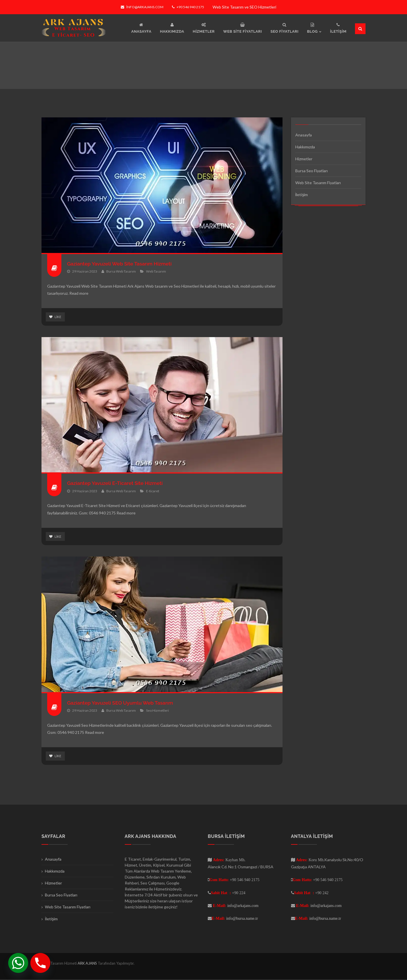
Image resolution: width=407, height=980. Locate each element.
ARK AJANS (88, 964)
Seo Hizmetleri (157, 711)
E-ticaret (153, 491)
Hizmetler (304, 159)
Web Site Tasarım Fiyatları (318, 183)
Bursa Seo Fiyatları (312, 171)
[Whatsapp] (18, 963)
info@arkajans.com (142, 7)
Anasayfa (304, 135)
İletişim (302, 195)
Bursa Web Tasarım (121, 271)
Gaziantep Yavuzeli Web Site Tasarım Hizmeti (121, 264)
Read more (79, 293)
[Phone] (40, 963)
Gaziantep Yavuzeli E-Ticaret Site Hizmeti (116, 483)
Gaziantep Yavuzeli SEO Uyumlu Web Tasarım (122, 703)
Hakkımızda (305, 147)
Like (55, 317)
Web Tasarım (156, 271)
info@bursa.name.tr (242, 919)
